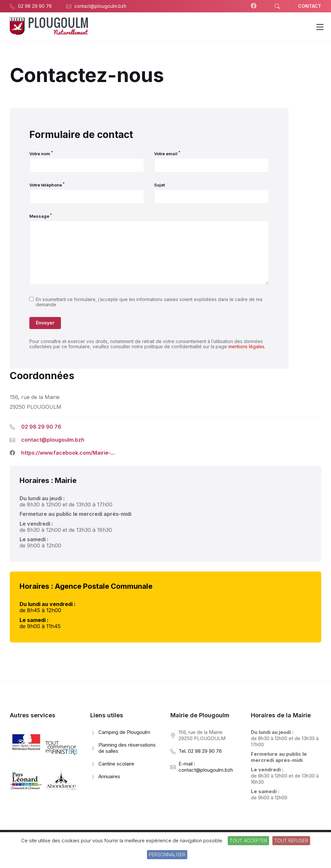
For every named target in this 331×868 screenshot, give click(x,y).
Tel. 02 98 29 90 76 (200, 751)
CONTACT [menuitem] (310, 6)
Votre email (167, 154)
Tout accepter (248, 840)
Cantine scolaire (116, 764)
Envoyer (45, 323)
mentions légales (246, 346)
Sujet (159, 185)
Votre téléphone (47, 185)
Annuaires (109, 776)
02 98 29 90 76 (41, 427)
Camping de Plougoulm (124, 732)
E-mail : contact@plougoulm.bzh (206, 767)
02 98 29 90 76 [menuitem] (35, 6)
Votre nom (41, 154)
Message (41, 216)
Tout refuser (291, 840)
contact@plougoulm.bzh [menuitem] (100, 6)
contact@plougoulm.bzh (53, 440)
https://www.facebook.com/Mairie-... (68, 453)
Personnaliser (167, 854)
